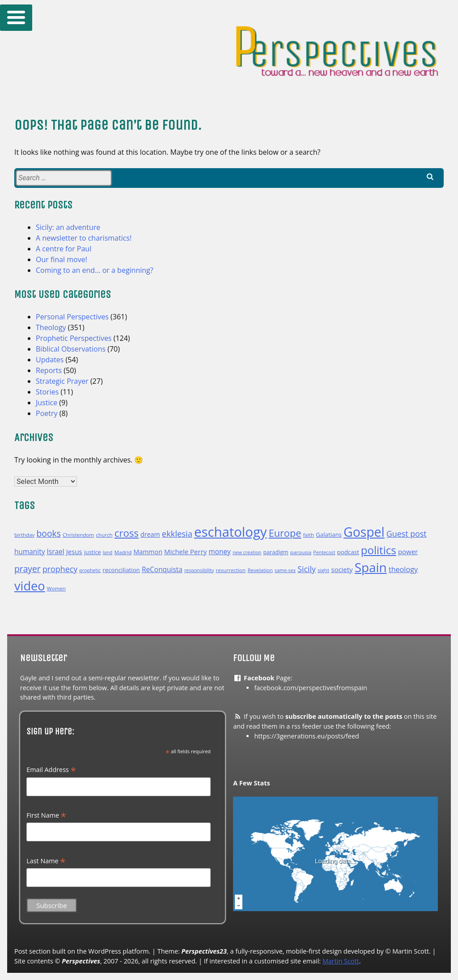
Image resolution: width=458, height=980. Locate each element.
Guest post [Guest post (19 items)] (407, 534)
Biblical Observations (71, 349)
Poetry (47, 413)
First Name (46, 815)
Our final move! (61, 259)
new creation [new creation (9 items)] (247, 552)
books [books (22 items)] (49, 533)
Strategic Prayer (62, 381)
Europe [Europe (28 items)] (285, 533)
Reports (49, 370)
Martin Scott (341, 961)
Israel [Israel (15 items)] (56, 552)
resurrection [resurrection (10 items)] (231, 570)
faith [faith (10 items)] (308, 535)
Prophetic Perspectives (74, 338)
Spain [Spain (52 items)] (371, 567)
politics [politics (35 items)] (379, 550)
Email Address (51, 770)
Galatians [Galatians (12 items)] (329, 535)
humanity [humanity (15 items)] (30, 552)
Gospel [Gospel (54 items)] (364, 532)
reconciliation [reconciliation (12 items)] (121, 570)
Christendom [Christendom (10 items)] (78, 535)
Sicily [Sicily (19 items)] (307, 569)
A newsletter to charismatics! (84, 238)
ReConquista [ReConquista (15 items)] (162, 569)
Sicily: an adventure (68, 227)
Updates (50, 360)
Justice (47, 403)
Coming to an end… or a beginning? (95, 270)
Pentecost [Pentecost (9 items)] (324, 552)
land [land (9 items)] (108, 552)
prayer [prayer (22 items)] (28, 569)
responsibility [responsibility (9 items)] (199, 570)
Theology (51, 327)
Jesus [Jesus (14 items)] (74, 552)
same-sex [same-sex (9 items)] (285, 570)
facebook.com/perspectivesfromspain (311, 688)
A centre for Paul (64, 249)
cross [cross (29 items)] (127, 533)
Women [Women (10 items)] (56, 588)
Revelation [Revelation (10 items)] (260, 570)
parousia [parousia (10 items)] (301, 552)
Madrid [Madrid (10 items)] (123, 552)
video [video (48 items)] (30, 586)
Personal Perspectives (72, 317)
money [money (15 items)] (219, 552)
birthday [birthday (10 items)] (24, 535)
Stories (47, 392)
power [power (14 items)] (408, 552)
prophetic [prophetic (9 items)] (90, 570)
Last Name (46, 861)
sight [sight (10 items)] (323, 570)
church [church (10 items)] (104, 535)
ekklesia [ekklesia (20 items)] (177, 533)
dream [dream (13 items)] (150, 534)
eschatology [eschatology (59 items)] (231, 532)
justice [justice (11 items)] (93, 552)
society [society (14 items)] (342, 569)
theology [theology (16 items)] (403, 569)
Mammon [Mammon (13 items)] (148, 552)
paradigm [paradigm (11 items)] (276, 552)
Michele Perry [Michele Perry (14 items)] (185, 552)
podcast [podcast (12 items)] (348, 552)
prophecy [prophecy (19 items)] (60, 569)
